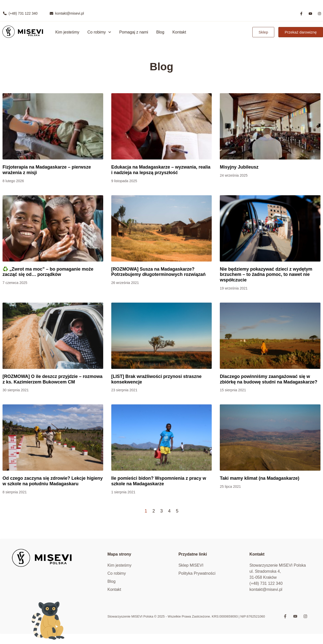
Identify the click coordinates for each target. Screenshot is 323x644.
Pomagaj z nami (134, 32)
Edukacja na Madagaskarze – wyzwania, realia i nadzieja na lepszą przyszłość (161, 170)
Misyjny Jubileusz (239, 167)
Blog (160, 32)
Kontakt (179, 32)
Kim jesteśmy (67, 32)
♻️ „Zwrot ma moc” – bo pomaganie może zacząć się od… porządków (48, 272)
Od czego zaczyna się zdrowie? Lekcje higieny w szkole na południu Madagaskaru (53, 481)
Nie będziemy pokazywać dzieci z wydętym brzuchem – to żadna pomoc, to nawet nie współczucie (266, 275)
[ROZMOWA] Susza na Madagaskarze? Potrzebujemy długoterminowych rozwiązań (158, 272)
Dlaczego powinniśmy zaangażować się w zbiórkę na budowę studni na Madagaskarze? (268, 379)
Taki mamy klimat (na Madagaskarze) (260, 478)
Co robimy (99, 32)
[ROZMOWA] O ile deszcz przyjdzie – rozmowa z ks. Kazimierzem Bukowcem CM (52, 379)
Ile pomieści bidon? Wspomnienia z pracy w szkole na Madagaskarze (159, 481)
